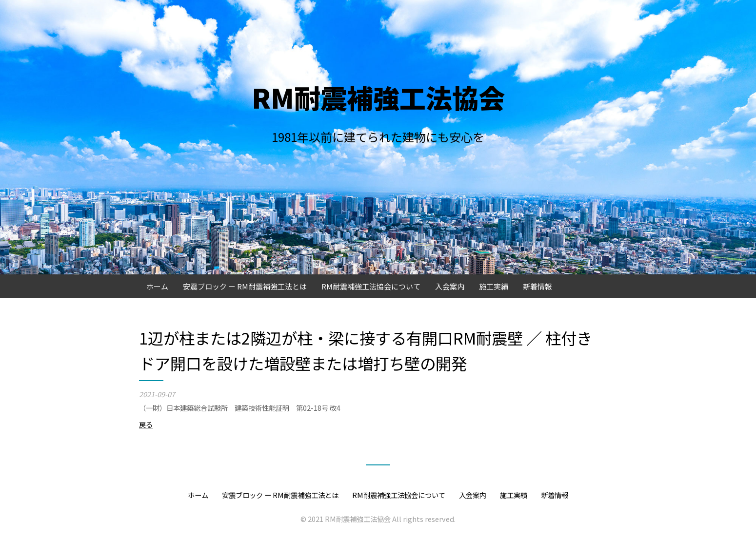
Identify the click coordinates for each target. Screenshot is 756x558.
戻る (146, 424)
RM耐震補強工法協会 (378, 97)
